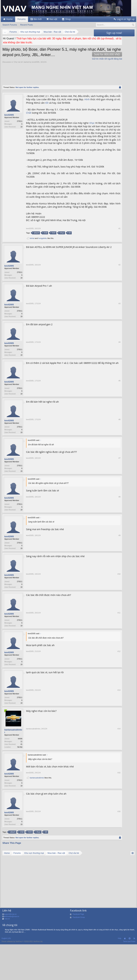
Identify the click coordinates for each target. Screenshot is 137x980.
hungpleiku (43, 274)
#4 (90, 392)
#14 (89, 787)
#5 (90, 431)
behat (32, 274)
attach (36, 269)
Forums (22, 19)
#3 (90, 353)
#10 (89, 626)
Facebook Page (78, 955)
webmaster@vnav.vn (11, 957)
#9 (90, 587)
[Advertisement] (62, 78)
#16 (89, 865)
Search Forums (10, 25)
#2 (90, 314)
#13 (89, 743)
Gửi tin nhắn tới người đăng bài (77, 64)
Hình (57, 108)
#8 (90, 548)
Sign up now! (114, 33)
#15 (89, 820)
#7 (90, 509)
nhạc (29, 135)
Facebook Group (79, 958)
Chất (61, 122)
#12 (89, 704)
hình (53, 269)
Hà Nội (20, 787)
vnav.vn (7, 959)
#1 (90, 264)
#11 (89, 665)
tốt (47, 112)
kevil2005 (36, 68)
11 (21, 781)
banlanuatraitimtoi (13, 771)
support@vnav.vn (10, 955)
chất (45, 269)
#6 (90, 470)
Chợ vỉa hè (18, 68)
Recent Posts (26, 25)
